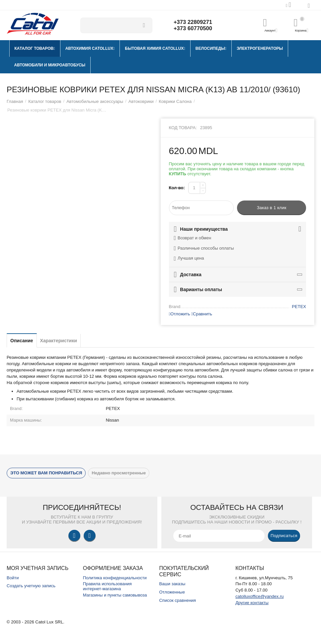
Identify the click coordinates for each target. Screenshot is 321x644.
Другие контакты (252, 603)
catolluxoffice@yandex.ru (259, 596)
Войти (13, 578)
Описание (22, 341)
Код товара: (183, 128)
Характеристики (59, 341)
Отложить (180, 314)
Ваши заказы (172, 584)
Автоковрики (141, 101)
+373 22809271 (195, 22)
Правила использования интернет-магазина (107, 586)
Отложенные (172, 592)
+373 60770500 (195, 29)
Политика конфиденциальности (115, 578)
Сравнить (202, 314)
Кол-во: (177, 188)
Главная (15, 101)
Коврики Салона (175, 101)
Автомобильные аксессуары (95, 101)
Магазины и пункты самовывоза (115, 595)
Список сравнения (177, 600)
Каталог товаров (45, 101)
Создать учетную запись (31, 586)
